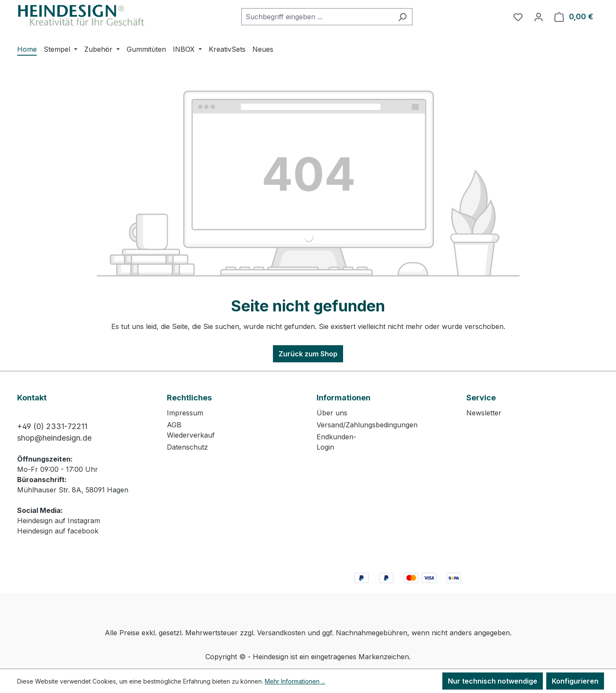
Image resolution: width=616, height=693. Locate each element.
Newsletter (484, 413)
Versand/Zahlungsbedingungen (367, 425)
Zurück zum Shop (308, 354)
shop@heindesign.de (54, 438)
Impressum (185, 413)
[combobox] (317, 17)
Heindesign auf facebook (58, 531)
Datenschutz (187, 447)
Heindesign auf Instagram (59, 521)
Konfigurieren (575, 681)
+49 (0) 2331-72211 (52, 426)
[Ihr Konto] (539, 17)
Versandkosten (281, 633)
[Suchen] (402, 17)
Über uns (332, 413)
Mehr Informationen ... (295, 681)
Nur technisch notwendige (493, 681)
